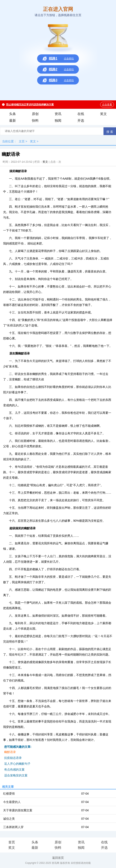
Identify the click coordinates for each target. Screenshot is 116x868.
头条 (13, 114)
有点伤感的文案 (14, 770)
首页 (12, 842)
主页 (22, 141)
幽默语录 (10, 752)
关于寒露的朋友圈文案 (18, 810)
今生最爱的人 (12, 802)
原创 (35, 114)
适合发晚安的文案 (16, 775)
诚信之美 (9, 819)
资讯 (58, 114)
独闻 (58, 121)
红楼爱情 (9, 794)
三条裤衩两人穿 (13, 827)
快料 (35, 121)
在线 (81, 114)
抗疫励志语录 (13, 758)
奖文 (103, 114)
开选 (81, 121)
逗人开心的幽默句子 (17, 764)
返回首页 (58, 858)
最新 (13, 121)
